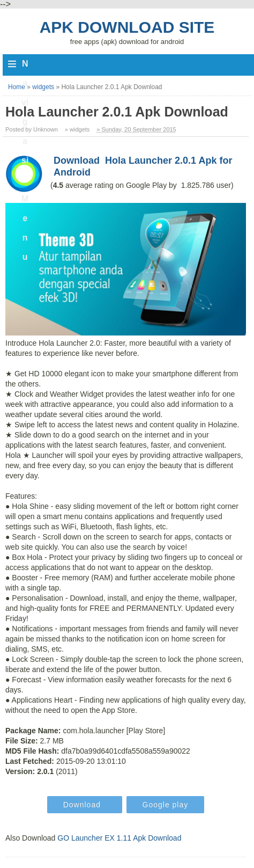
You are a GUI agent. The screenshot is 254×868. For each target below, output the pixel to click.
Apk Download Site (127, 27)
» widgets (77, 129)
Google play (166, 805)
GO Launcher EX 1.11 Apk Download (119, 838)
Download (85, 805)
